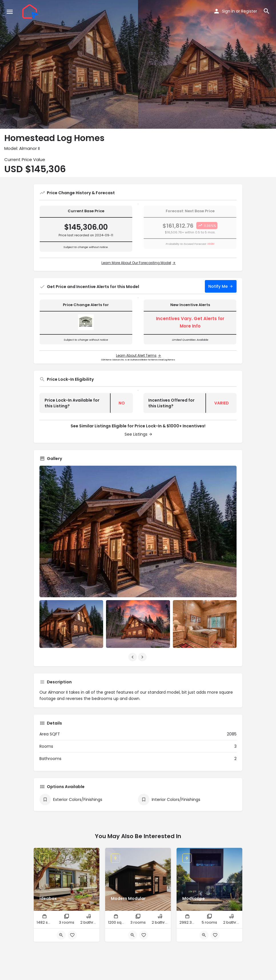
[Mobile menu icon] (10, 12)
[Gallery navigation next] (143, 657)
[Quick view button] (61, 935)
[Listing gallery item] (71, 624)
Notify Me (218, 286)
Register (249, 11)
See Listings (136, 434)
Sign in (228, 11)
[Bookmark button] (72, 935)
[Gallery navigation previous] (133, 657)
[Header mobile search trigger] (267, 11)
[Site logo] (31, 11)
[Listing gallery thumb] (138, 531)
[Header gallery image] (69, 64)
